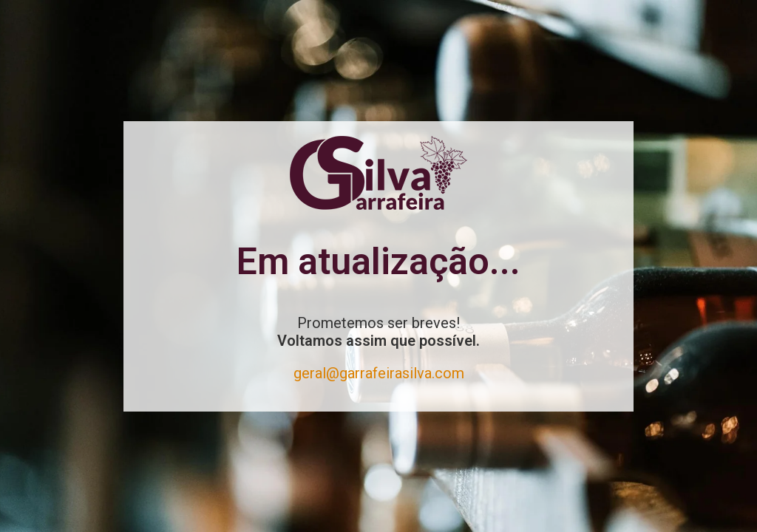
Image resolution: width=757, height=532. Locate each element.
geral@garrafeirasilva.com (379, 373)
